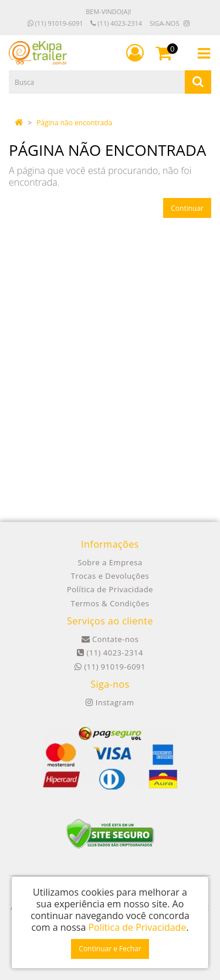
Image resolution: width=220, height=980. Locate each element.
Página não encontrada (74, 123)
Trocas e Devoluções (110, 576)
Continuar (187, 208)
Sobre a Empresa (110, 562)
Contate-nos (110, 639)
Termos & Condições (110, 603)
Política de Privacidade (110, 589)
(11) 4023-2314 (116, 23)
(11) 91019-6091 (55, 23)
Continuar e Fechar (110, 949)
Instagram (110, 702)
